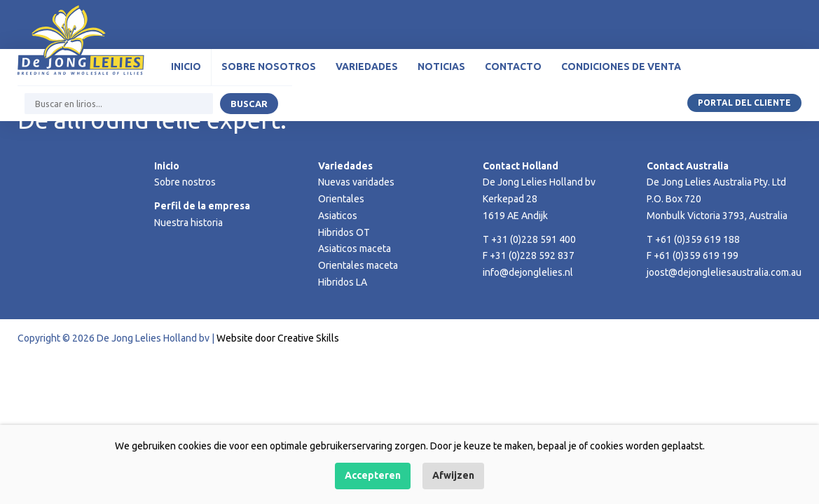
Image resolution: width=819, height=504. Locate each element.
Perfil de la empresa (202, 206)
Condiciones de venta (621, 66)
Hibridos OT (344, 232)
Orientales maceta (358, 265)
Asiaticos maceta (355, 248)
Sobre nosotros (269, 66)
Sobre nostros (185, 182)
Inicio (186, 66)
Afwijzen (453, 475)
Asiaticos (338, 216)
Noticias (441, 66)
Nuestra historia (188, 223)
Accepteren (373, 475)
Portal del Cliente (744, 103)
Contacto (513, 66)
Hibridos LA (343, 282)
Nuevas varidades (356, 182)
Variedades (367, 66)
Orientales (341, 199)
